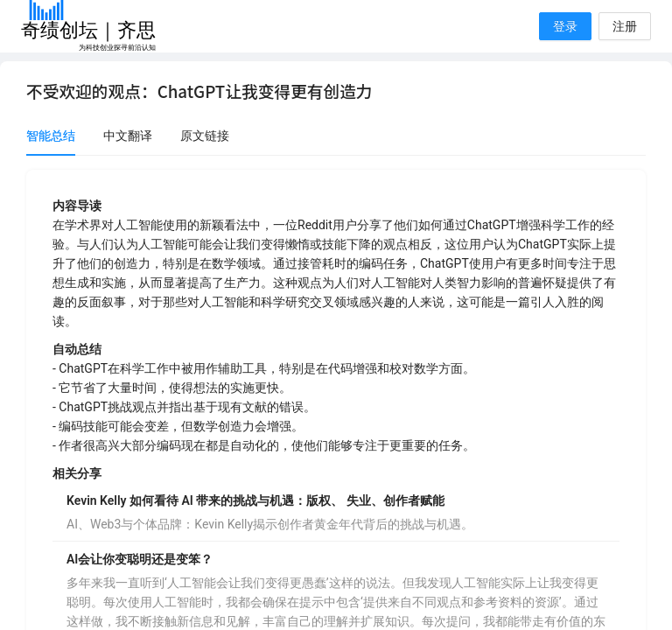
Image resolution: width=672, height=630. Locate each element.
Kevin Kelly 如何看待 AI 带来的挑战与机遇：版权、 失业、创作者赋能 (255, 500)
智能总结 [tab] (51, 136)
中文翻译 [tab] (128, 136)
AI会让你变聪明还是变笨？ (140, 559)
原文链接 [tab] (205, 136)
